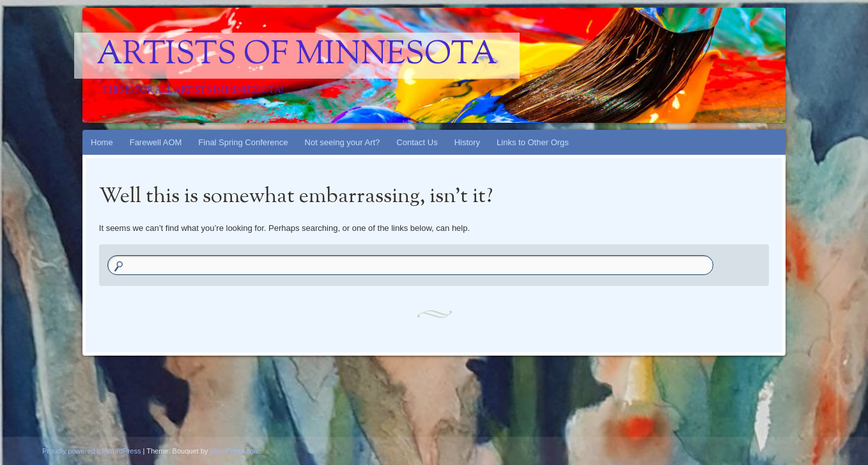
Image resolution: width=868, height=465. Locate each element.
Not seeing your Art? (343, 142)
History (467, 142)
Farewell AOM (156, 142)
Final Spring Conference (243, 142)
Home (102, 142)
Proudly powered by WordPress (91, 451)
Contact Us (417, 142)
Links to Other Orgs (533, 142)
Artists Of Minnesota (297, 56)
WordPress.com (235, 451)
